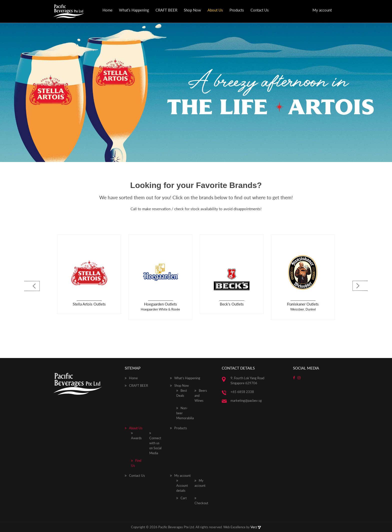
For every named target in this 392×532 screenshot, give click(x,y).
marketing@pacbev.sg (246, 400)
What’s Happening (134, 10)
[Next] (360, 286)
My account (322, 10)
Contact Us (260, 10)
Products (237, 10)
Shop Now (192, 10)
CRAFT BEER (166, 10)
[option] (89, 274)
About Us (215, 10)
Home (107, 10)
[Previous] (32, 286)
